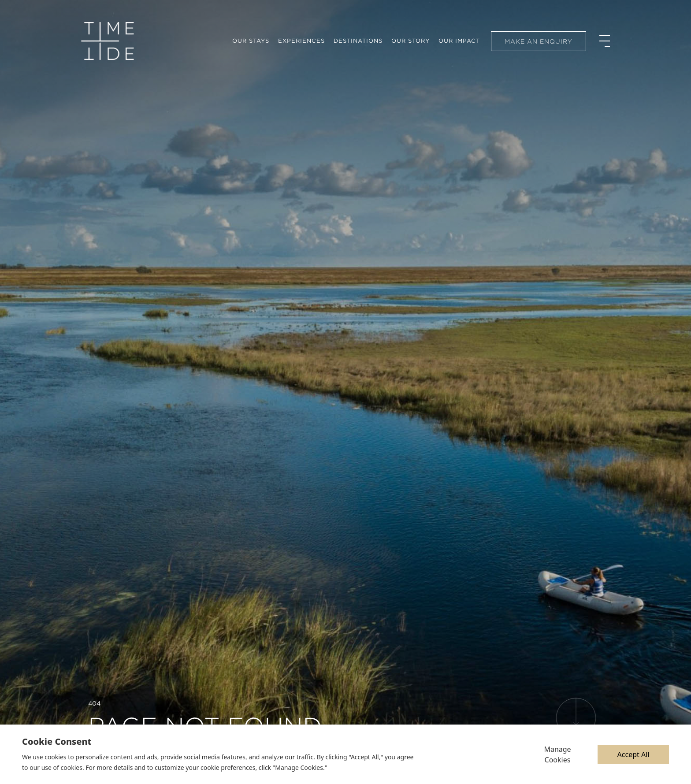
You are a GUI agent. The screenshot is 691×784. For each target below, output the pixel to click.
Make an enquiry (539, 41)
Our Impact (459, 41)
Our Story (411, 41)
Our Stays (251, 41)
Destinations (358, 41)
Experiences (301, 41)
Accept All (633, 754)
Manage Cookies (557, 754)
